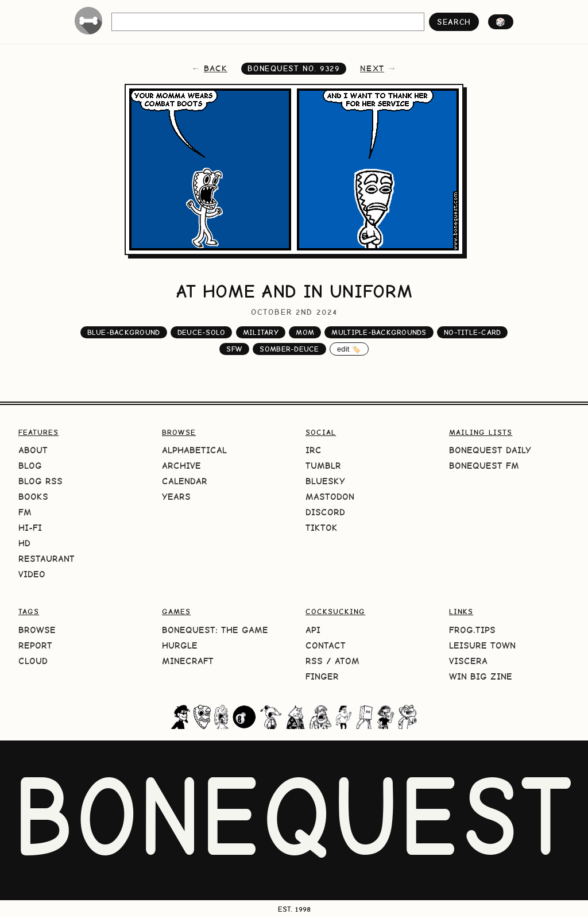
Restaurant (47, 559)
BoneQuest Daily (490, 450)
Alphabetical (194, 450)
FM (25, 512)
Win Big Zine (481, 676)
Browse (37, 630)
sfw (234, 349)
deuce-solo (202, 332)
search (454, 22)
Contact (326, 645)
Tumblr (323, 466)
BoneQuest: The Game (215, 630)
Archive (181, 466)
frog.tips (472, 630)
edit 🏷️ (349, 349)
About (33, 450)
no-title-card (472, 332)
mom (305, 332)
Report (35, 645)
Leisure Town (482, 645)
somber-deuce (289, 349)
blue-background (124, 332)
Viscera (468, 661)
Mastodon (330, 497)
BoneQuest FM (484, 466)
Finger (322, 676)
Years (176, 497)
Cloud (33, 661)
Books (33, 497)
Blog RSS (40, 481)
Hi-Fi (30, 528)
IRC (314, 450)
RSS (314, 661)
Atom (347, 661)
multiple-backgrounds (379, 332)
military (261, 332)
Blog (30, 466)
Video (32, 574)
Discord (325, 512)
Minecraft (188, 661)
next (372, 68)
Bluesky (325, 481)
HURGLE (180, 645)
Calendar (185, 481)
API (313, 630)
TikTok (322, 528)
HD (24, 543)
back (216, 68)
